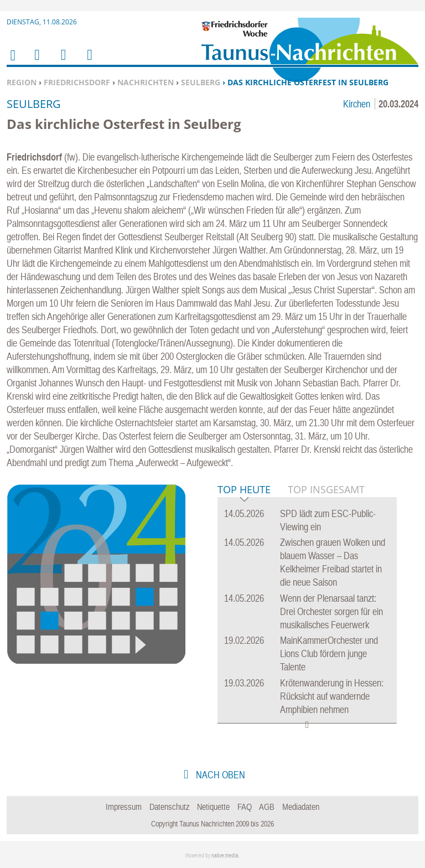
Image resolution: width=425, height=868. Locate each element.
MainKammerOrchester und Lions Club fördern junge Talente (329, 653)
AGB (267, 807)
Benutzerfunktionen (89, 62)
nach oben (219, 775)
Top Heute (244, 490)
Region (22, 82)
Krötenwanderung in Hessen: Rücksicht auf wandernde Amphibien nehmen (332, 696)
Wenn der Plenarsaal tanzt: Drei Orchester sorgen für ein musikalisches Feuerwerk (331, 611)
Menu (37, 62)
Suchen (61, 62)
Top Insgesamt (326, 489)
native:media (225, 856)
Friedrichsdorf (77, 82)
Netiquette (213, 807)
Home (12, 62)
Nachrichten (146, 82)
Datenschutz (170, 807)
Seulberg (201, 82)
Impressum (124, 807)
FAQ (245, 807)
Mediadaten (301, 807)
